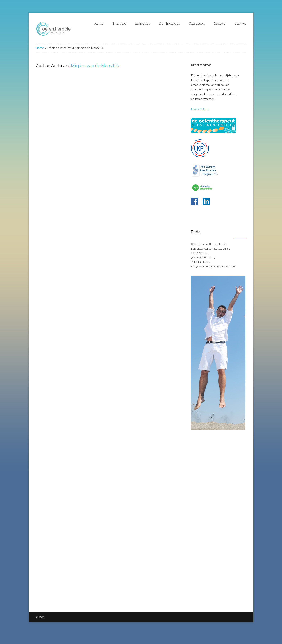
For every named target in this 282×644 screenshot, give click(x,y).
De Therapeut (169, 23)
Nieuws (220, 23)
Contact (240, 23)
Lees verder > (200, 109)
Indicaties (143, 23)
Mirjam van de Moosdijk (95, 65)
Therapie (119, 23)
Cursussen (197, 23)
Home (99, 23)
